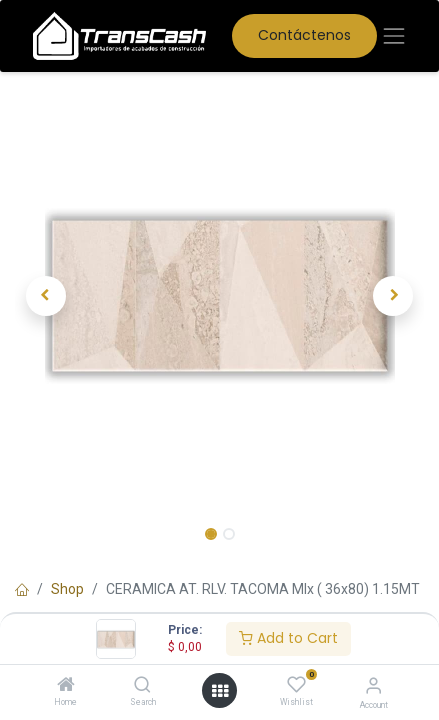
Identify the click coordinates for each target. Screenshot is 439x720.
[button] (45, 296)
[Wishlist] (296, 685)
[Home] (66, 686)
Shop (67, 589)
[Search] (142, 686)
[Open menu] (220, 691)
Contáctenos (304, 35)
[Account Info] (373, 685)
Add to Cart (288, 638)
